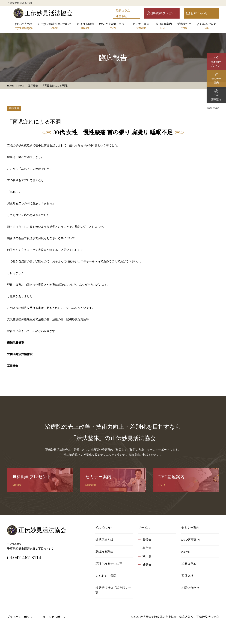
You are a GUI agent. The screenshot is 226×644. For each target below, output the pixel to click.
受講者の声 (184, 26)
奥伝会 (147, 548)
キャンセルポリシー (56, 617)
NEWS (186, 552)
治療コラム (123, 11)
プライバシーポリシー (21, 617)
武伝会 (147, 556)
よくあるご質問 (206, 26)
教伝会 (147, 540)
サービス (144, 528)
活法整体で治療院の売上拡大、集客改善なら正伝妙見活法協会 (179, 617)
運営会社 (121, 16)
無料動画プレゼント (164, 13)
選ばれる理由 (85, 26)
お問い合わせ (199, 13)
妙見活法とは (24, 26)
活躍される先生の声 (109, 564)
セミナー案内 (141, 26)
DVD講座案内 (163, 26)
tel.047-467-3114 (24, 557)
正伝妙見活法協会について (55, 26)
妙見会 (147, 565)
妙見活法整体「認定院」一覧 (113, 590)
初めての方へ (104, 528)
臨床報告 (14, 108)
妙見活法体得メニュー (113, 26)
